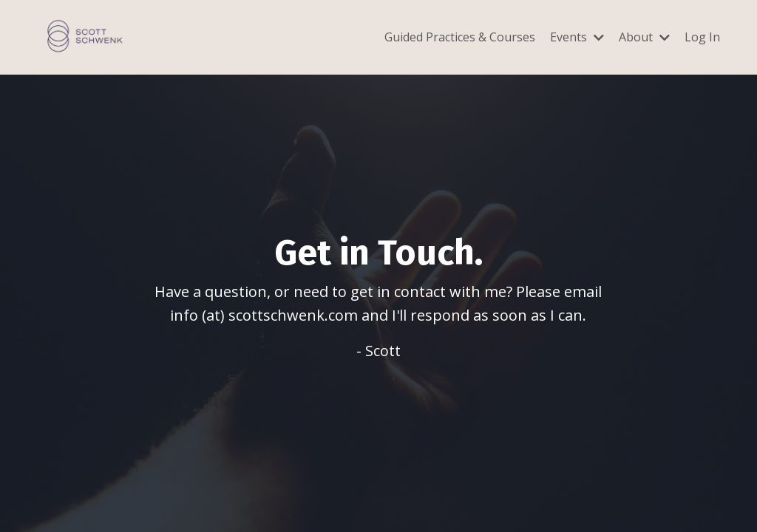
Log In (702, 37)
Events (577, 37)
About (644, 37)
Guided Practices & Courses (460, 37)
